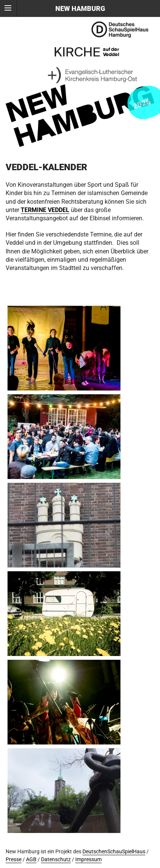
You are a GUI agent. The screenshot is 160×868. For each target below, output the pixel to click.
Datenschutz (56, 860)
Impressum (88, 860)
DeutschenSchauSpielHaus (114, 852)
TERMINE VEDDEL (45, 210)
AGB (31, 860)
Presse (14, 860)
